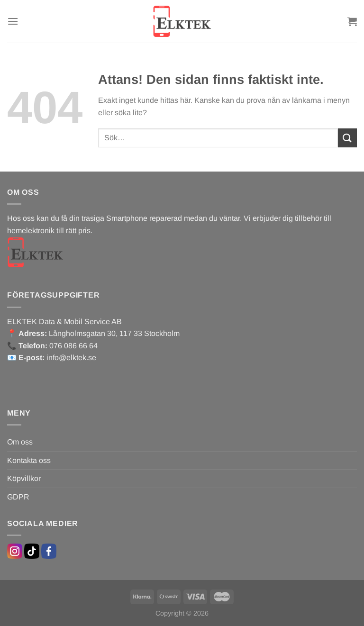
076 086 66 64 (73, 346)
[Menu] (13, 21)
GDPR (18, 497)
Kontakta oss (29, 460)
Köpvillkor (24, 478)
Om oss (20, 442)
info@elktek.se (71, 358)
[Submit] (347, 138)
